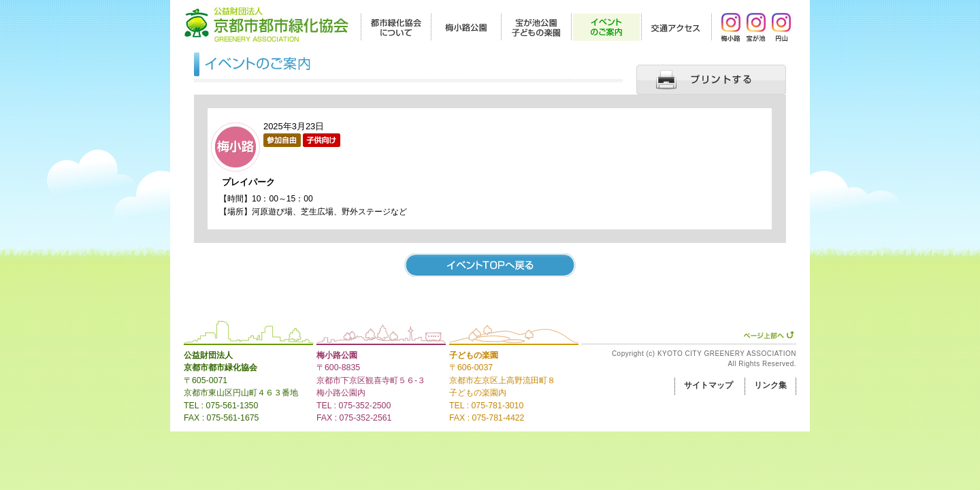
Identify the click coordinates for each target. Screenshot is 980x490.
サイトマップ (708, 385)
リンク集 (770, 385)
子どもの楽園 (474, 355)
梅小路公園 (337, 355)
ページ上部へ (769, 335)
